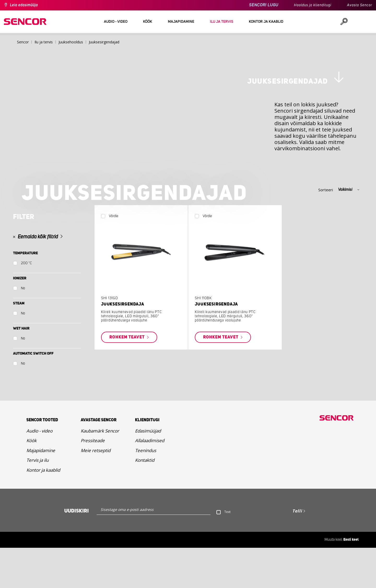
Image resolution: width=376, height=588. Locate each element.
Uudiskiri (77, 551)
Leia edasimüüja (24, 5)
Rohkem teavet (128, 373)
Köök (31, 481)
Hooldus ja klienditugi (313, 5)
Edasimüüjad (148, 471)
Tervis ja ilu (37, 500)
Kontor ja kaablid (43, 510)
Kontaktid (145, 500)
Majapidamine (41, 490)
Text (227, 552)
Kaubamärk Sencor (100, 471)
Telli (297, 551)
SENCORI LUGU (264, 5)
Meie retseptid (96, 490)
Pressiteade (93, 481)
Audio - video (39, 471)
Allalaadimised (150, 481)
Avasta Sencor (360, 5)
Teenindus (146, 490)
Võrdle (114, 252)
